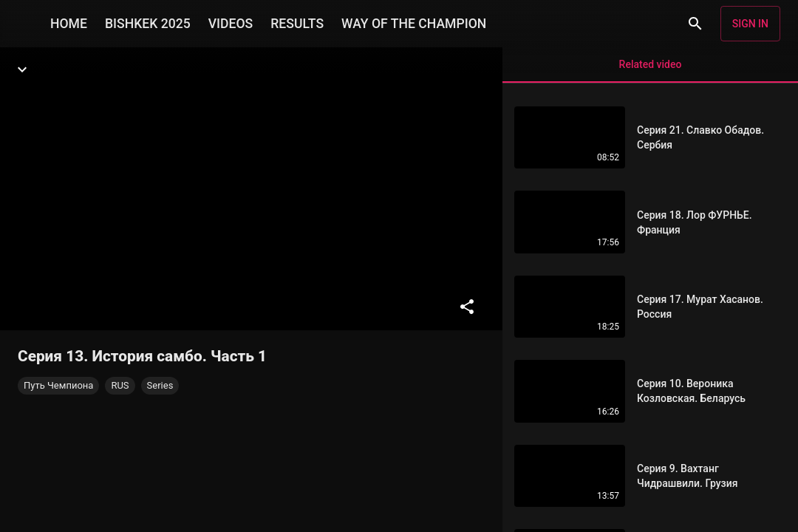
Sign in (750, 24)
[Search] (695, 24)
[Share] (467, 307)
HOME (69, 24)
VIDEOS (231, 24)
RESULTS (297, 24)
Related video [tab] (650, 71)
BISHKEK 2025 (148, 24)
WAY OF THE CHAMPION (414, 24)
